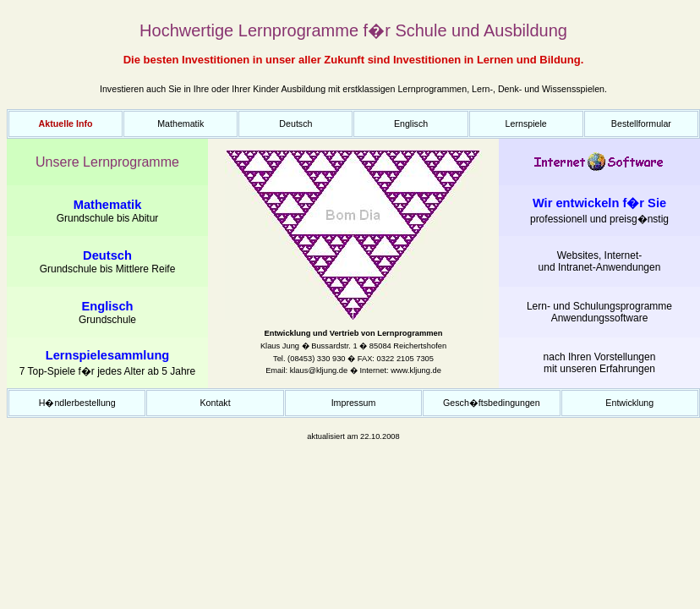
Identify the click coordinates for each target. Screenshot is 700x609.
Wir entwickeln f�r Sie (599, 203)
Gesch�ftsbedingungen (492, 403)
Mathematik (180, 123)
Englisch (411, 123)
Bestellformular (641, 123)
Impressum (354, 403)
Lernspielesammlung (108, 355)
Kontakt (216, 403)
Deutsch (295, 123)
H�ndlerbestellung (77, 403)
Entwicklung (629, 403)
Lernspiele (526, 123)
